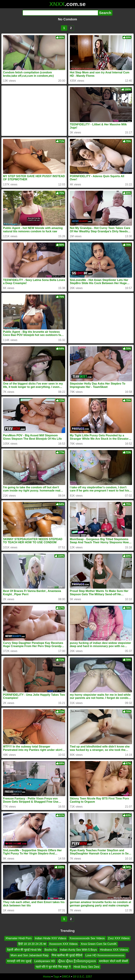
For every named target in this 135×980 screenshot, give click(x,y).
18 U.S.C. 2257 (82, 977)
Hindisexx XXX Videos (114, 950)
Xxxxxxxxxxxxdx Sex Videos (87, 938)
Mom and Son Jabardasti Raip (29, 955)
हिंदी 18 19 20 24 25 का (32, 944)
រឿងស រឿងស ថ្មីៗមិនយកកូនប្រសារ (77, 961)
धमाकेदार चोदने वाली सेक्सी (113, 961)
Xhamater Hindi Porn (19, 938)
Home (47, 977)
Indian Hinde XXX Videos (51, 938)
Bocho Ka (51, 950)
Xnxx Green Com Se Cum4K (99, 944)
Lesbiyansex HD (45, 961)
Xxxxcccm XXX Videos (63, 944)
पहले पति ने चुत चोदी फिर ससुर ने (53, 967)
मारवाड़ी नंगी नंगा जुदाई (19, 961)
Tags (56, 977)
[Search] (60, 13)
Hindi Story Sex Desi (87, 967)
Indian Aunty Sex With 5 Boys (78, 950)
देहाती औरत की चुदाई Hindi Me (24, 950)
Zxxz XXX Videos (119, 938)
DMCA (66, 977)
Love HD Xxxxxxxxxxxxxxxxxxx (105, 955)
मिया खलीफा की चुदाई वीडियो (67, 955)
